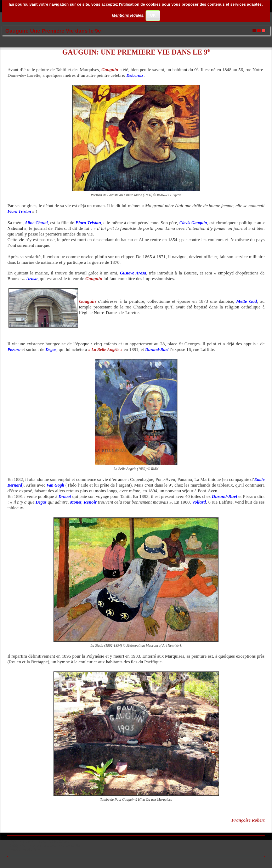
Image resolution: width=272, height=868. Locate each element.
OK (153, 15)
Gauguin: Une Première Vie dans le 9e (53, 31)
